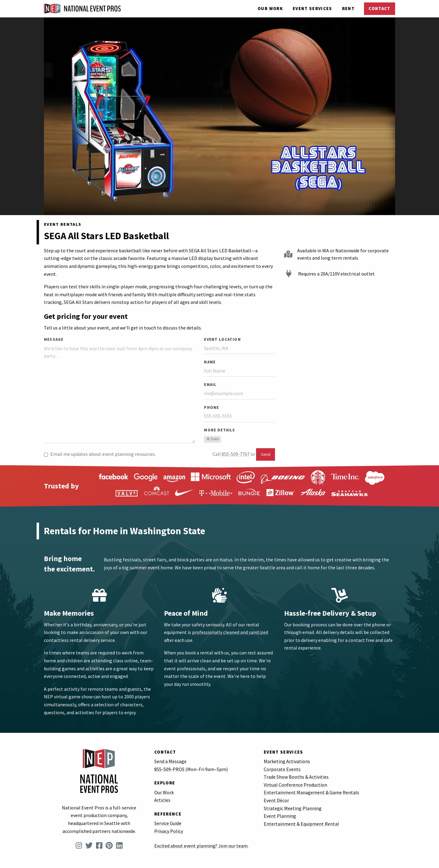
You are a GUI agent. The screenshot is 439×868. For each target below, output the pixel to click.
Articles (162, 800)
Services (312, 9)
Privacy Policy (169, 831)
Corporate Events (282, 769)
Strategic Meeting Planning (293, 808)
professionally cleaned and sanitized (230, 632)
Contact (379, 9)
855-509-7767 (236, 454)
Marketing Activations (287, 761)
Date (212, 439)
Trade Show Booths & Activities (296, 777)
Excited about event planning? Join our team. (201, 846)
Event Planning (280, 816)
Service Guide (168, 823)
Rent (348, 9)
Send (266, 454)
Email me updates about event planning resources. (100, 454)
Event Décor (276, 800)
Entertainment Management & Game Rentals (311, 792)
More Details (220, 430)
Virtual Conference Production (295, 785)
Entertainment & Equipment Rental (301, 824)
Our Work (270, 9)
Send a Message (170, 761)
